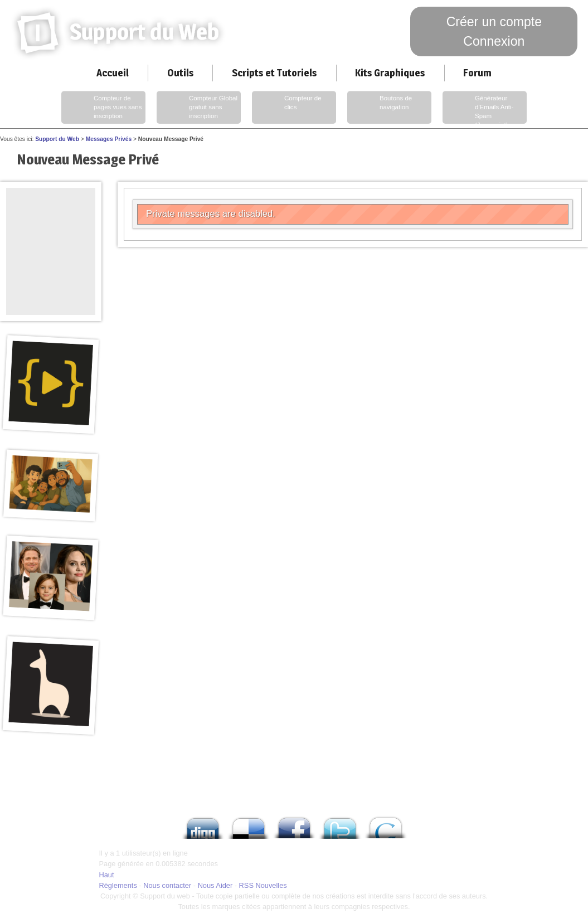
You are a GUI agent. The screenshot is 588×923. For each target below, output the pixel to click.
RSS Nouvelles (263, 885)
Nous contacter (167, 885)
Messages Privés (109, 139)
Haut (107, 875)
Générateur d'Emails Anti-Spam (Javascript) (479, 109)
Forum (477, 73)
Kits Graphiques (390, 73)
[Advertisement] (51, 213)
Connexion (494, 41)
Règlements (118, 885)
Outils (180, 73)
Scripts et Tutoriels (274, 73)
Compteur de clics (288, 108)
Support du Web (57, 139)
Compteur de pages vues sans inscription (103, 108)
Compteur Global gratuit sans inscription (198, 108)
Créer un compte (494, 22)
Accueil (113, 73)
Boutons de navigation (381, 108)
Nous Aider (215, 885)
